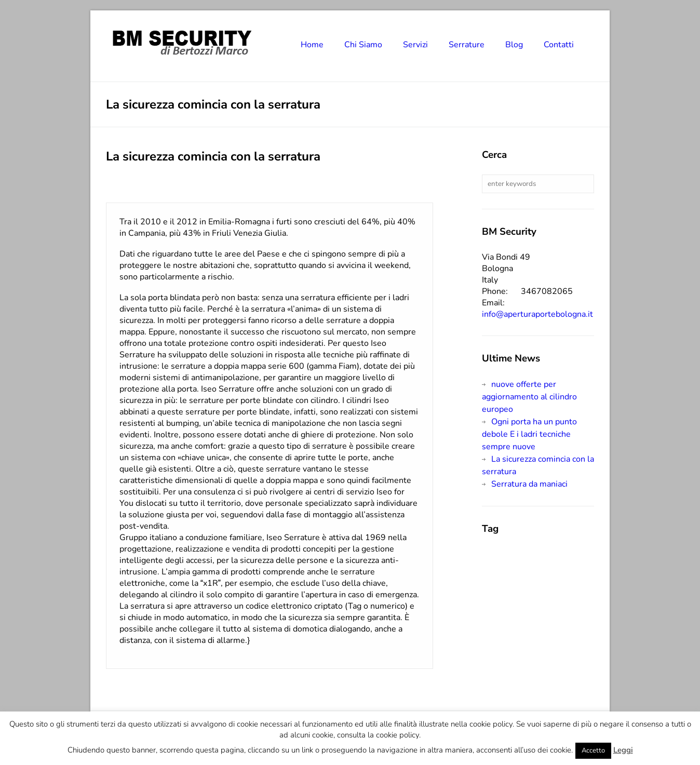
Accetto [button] (593, 750)
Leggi (623, 750)
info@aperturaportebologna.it (537, 314)
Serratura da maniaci (529, 484)
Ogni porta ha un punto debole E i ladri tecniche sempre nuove (529, 434)
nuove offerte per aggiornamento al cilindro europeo (529, 397)
